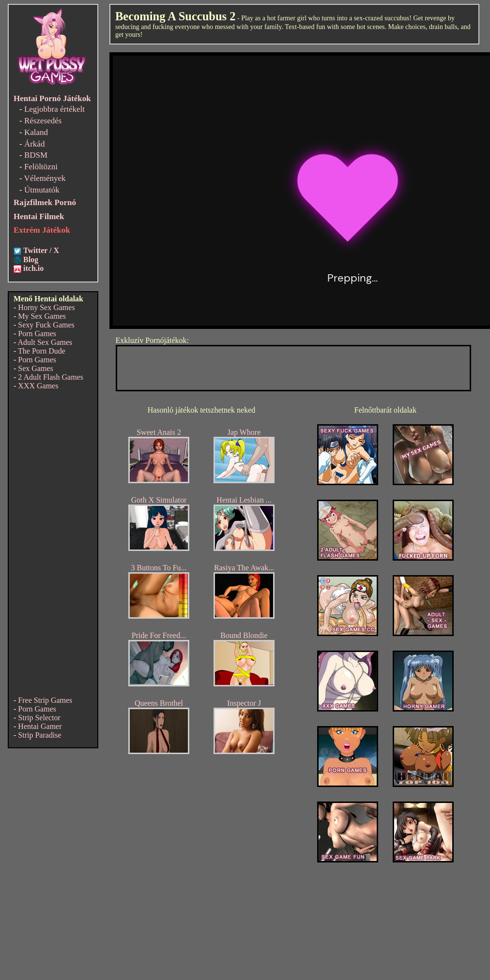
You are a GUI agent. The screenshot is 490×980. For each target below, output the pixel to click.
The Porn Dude (42, 351)
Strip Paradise (39, 735)
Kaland (36, 132)
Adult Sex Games (45, 342)
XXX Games (38, 386)
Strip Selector (39, 718)
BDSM (36, 155)
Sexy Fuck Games (46, 325)
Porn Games (37, 334)
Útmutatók (42, 190)
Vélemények (45, 178)
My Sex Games (42, 316)
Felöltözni (41, 167)
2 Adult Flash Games (51, 377)
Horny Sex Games (46, 307)
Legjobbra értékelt (54, 109)
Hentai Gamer (40, 726)
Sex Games (35, 368)
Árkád (34, 144)
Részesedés (43, 121)
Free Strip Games (45, 700)
